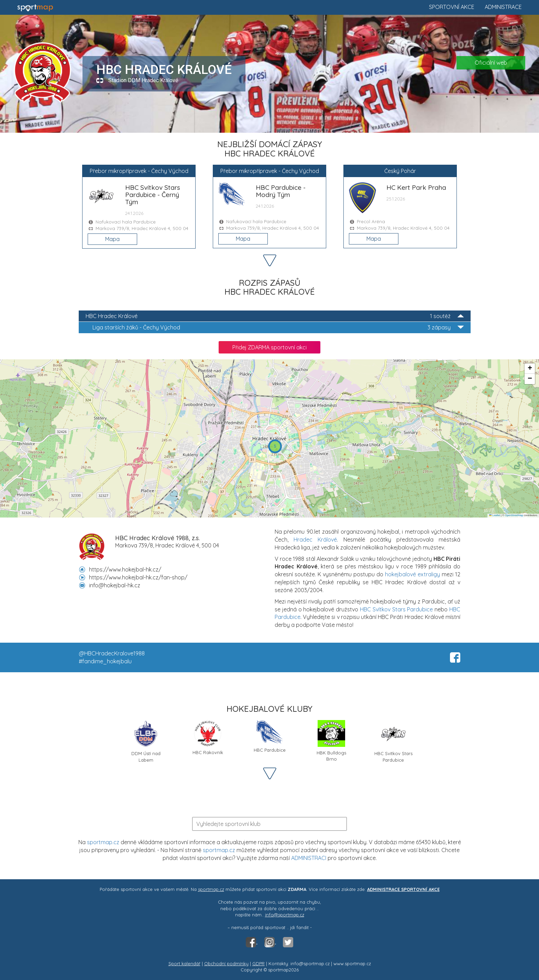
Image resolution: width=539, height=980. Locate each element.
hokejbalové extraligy (412, 574)
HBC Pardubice (270, 736)
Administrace (503, 7)
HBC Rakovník (208, 738)
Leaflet (495, 515)
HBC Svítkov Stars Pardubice (396, 609)
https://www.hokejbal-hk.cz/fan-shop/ (138, 577)
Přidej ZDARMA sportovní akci (269, 347)
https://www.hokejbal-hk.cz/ (125, 569)
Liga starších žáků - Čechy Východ (278, 328)
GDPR (258, 963)
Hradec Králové (315, 540)
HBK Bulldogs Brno (331, 741)
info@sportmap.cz (285, 915)
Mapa (112, 239)
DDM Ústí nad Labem (146, 741)
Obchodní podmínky (226, 963)
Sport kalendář (184, 963)
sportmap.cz (103, 842)
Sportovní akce (452, 7)
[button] (275, 446)
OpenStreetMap (514, 515)
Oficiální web (491, 63)
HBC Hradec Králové (275, 316)
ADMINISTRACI (309, 858)
